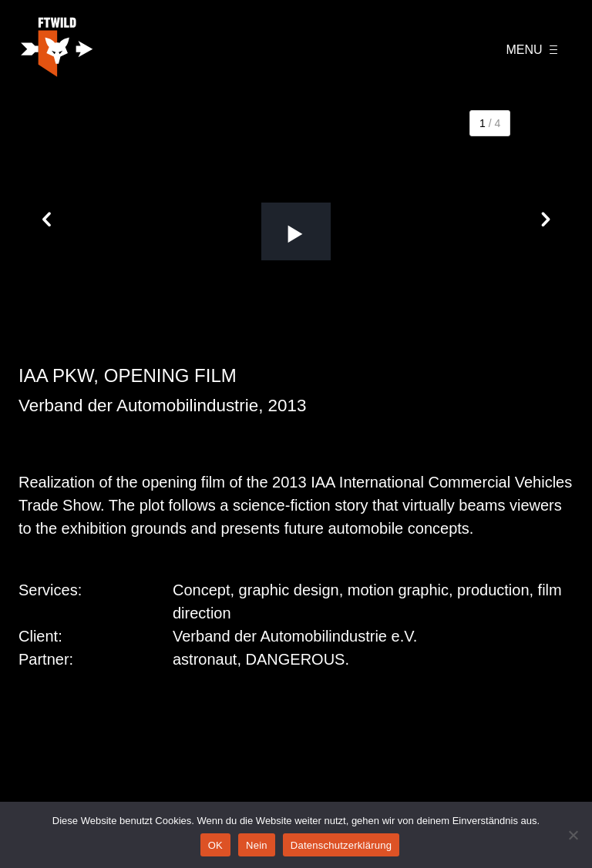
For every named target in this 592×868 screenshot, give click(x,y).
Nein (257, 845)
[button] (296, 231)
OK (215, 845)
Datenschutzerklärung (341, 845)
